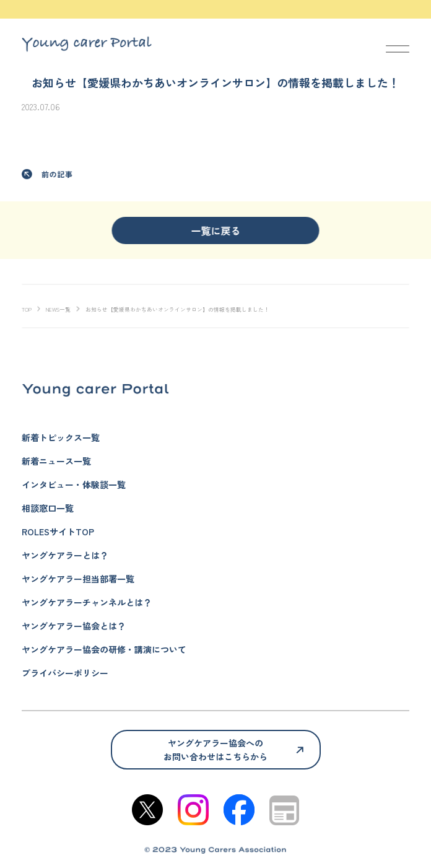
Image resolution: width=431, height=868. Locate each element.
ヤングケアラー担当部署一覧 (78, 579)
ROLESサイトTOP (58, 532)
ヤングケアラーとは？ (65, 555)
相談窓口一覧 (48, 508)
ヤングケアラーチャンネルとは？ (87, 602)
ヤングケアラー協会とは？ (74, 626)
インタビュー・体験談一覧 (74, 484)
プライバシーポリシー (65, 673)
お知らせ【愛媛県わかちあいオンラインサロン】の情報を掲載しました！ (177, 309)
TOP (27, 309)
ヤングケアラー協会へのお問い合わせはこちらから (215, 750)
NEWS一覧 (58, 309)
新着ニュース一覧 (56, 461)
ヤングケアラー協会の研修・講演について (104, 649)
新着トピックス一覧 (61, 437)
